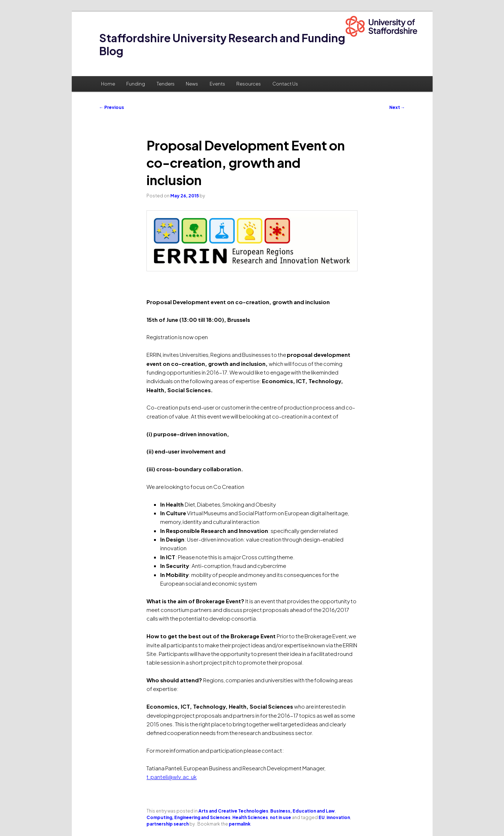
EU (322, 817)
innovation (338, 817)
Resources (249, 84)
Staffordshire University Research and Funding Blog (222, 44)
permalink (240, 824)
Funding (136, 84)
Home (108, 84)
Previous (112, 107)
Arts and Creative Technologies (233, 811)
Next (397, 107)
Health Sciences (250, 817)
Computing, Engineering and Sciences (189, 817)
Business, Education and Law (303, 811)
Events (217, 84)
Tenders (166, 84)
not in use (281, 817)
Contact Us (285, 84)
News (192, 84)
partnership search (168, 824)
